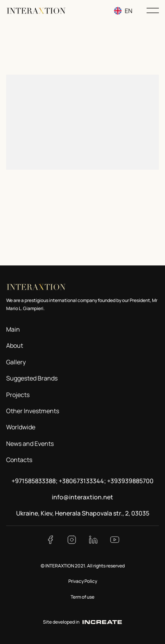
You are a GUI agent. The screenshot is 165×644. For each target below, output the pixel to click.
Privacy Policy (83, 581)
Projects (18, 395)
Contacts (19, 460)
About (15, 345)
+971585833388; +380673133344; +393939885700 (82, 481)
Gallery (16, 362)
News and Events (30, 444)
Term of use (82, 597)
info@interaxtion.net (82, 497)
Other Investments (33, 411)
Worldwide (21, 427)
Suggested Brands (32, 378)
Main (13, 329)
